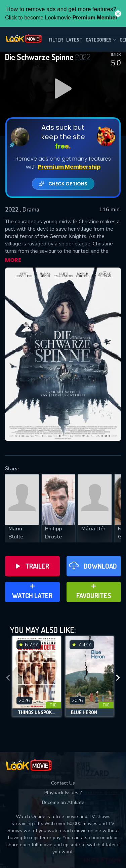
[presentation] (8, 678)
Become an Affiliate (63, 802)
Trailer (32, 566)
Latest (74, 40)
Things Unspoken (37, 712)
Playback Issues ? (63, 793)
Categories (101, 40)
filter (56, 40)
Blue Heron (84, 712)
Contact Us (63, 783)
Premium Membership (69, 167)
